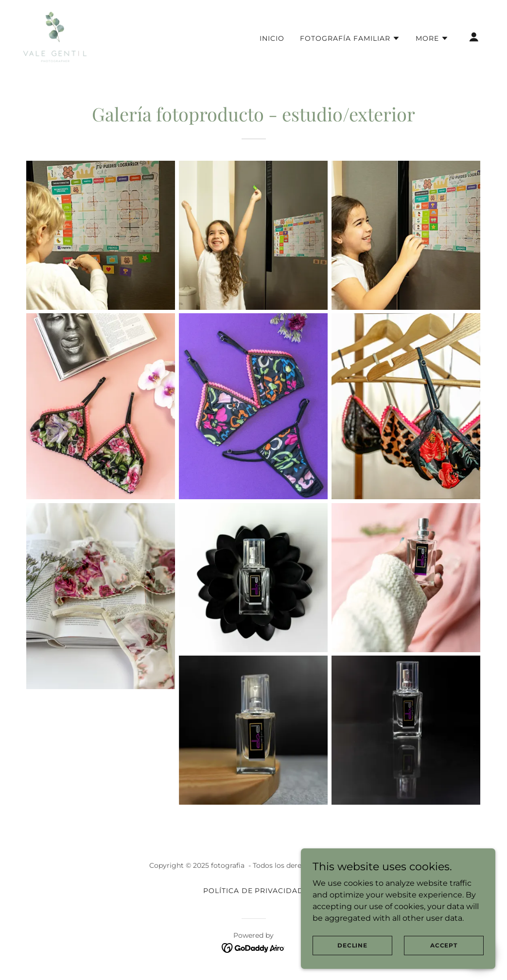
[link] (55, 36)
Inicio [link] (272, 38)
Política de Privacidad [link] (254, 891)
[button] (350, 38)
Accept (444, 945)
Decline (352, 945)
